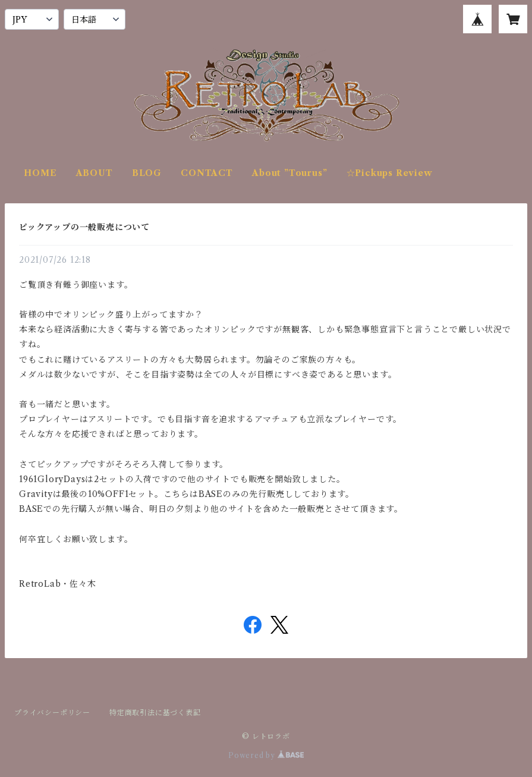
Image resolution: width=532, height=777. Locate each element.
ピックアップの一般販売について (84, 227)
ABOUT (95, 173)
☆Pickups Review (390, 173)
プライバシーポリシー (52, 712)
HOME (40, 173)
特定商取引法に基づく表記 (155, 712)
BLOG (147, 173)
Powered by (266, 755)
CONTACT (207, 173)
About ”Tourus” (289, 173)
